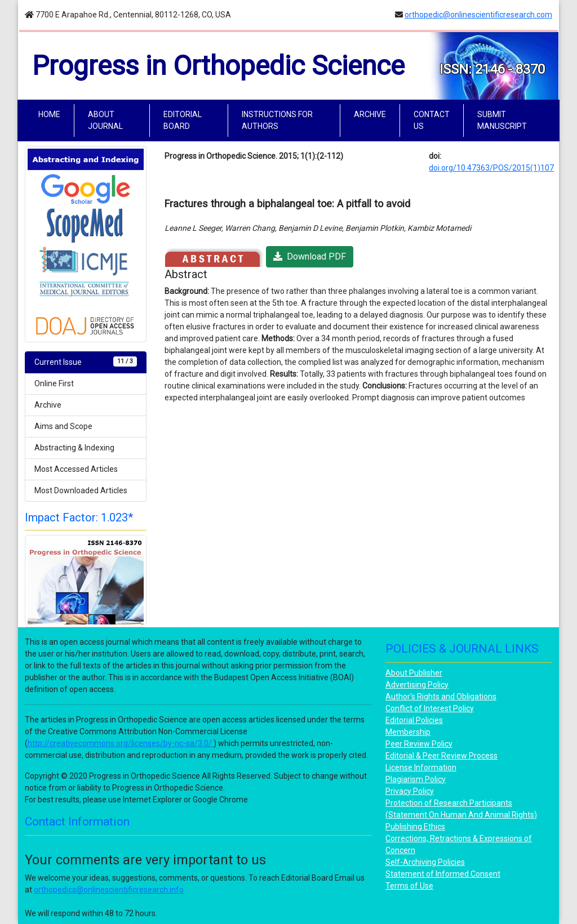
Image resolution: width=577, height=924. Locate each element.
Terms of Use (409, 886)
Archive (48, 405)
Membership (408, 732)
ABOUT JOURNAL (105, 120)
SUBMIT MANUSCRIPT (502, 120)
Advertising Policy (417, 685)
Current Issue (86, 361)
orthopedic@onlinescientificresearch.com (478, 15)
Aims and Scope (63, 426)
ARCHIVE (370, 114)
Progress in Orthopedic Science (218, 66)
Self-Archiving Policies (425, 862)
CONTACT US (432, 120)
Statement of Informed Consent (443, 874)
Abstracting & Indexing (74, 448)
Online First (54, 383)
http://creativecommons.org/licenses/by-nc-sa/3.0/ (121, 743)
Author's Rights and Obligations (441, 697)
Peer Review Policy (419, 744)
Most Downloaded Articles (81, 490)
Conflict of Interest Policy (430, 708)
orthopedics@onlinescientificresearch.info (109, 890)
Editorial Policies (414, 720)
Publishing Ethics (415, 827)
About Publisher (414, 673)
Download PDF (310, 256)
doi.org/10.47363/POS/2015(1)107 (491, 168)
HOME (52, 113)
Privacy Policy (410, 791)
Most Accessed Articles (76, 469)
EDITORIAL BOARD (183, 120)
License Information (421, 767)
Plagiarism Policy (416, 779)
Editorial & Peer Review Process (441, 756)
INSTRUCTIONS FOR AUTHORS (277, 120)
